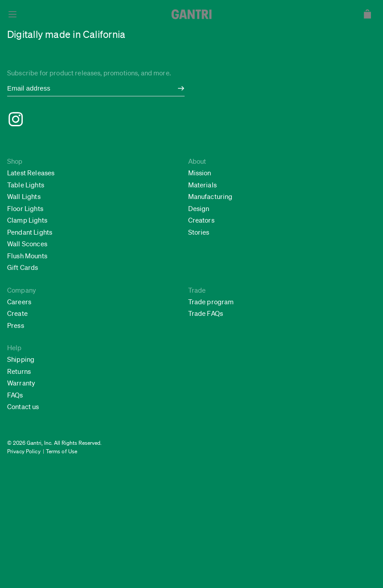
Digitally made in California (66, 34)
